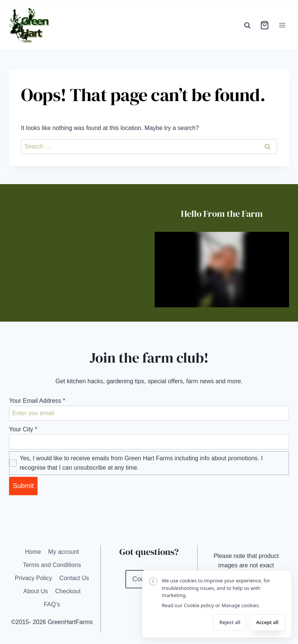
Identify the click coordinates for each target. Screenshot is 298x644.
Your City (23, 429)
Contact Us (74, 578)
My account (63, 552)
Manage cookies (240, 605)
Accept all (267, 622)
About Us (36, 591)
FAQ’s (52, 604)
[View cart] (265, 25)
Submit (23, 486)
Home (33, 552)
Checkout (68, 591)
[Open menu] (282, 25)
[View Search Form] (247, 25)
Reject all (230, 622)
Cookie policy (199, 605)
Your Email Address (37, 401)
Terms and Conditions (52, 565)
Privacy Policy (33, 578)
